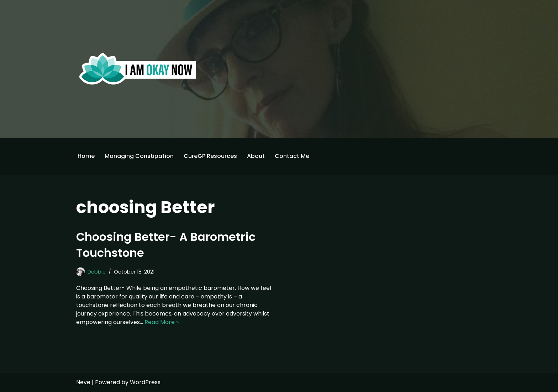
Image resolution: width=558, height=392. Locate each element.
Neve (83, 382)
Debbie (97, 272)
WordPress (145, 382)
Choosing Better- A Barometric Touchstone (166, 245)
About (256, 156)
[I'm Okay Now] (138, 69)
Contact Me (292, 156)
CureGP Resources (210, 156)
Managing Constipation (139, 156)
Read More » (162, 322)
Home (86, 156)
